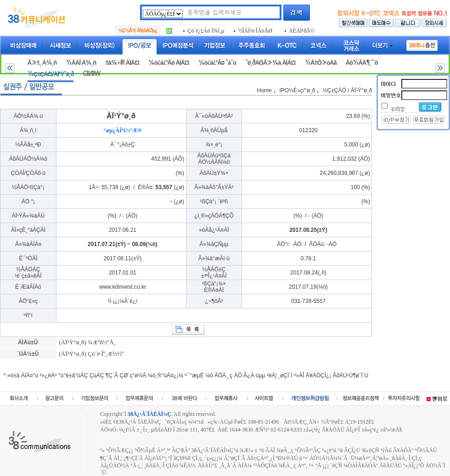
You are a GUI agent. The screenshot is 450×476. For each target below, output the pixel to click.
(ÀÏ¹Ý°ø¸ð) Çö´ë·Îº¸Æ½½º (91, 354)
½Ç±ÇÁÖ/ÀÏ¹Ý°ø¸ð (51, 74)
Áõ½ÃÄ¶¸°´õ (362, 63)
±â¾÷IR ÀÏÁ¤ (122, 63)
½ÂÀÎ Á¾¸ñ (81, 63)
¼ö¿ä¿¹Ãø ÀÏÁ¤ (169, 63)
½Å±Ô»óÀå (320, 63)
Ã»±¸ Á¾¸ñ (42, 63)
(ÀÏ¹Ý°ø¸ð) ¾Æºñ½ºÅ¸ (87, 342)
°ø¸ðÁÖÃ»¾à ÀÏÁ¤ (270, 63)
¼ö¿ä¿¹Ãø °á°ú (217, 63)
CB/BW (91, 74)
